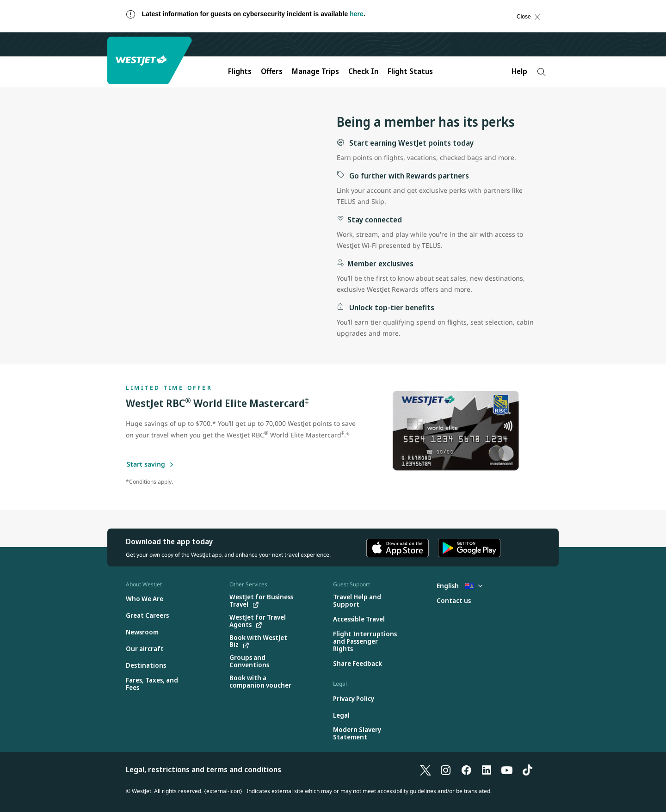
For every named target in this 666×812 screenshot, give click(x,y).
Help (519, 71)
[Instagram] (446, 769)
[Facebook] (466, 769)
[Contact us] (454, 601)
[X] (425, 769)
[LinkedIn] (487, 769)
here (357, 14)
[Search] (541, 72)
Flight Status (410, 71)
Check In (363, 71)
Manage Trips (315, 71)
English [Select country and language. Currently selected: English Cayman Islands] (459, 586)
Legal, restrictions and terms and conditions (203, 769)
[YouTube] (507, 769)
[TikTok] (527, 769)
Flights (240, 71)
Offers (272, 71)
